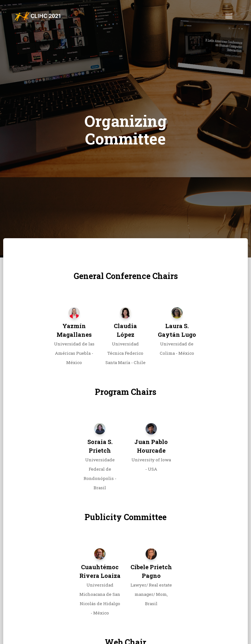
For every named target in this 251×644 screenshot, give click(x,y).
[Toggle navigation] (229, 16)
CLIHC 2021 (38, 16)
